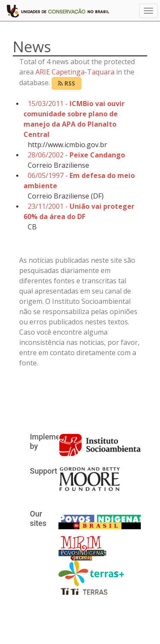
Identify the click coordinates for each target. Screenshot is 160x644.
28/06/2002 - (76, 155)
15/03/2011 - (74, 119)
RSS (67, 83)
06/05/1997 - (79, 181)
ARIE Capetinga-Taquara (75, 72)
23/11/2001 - (79, 211)
